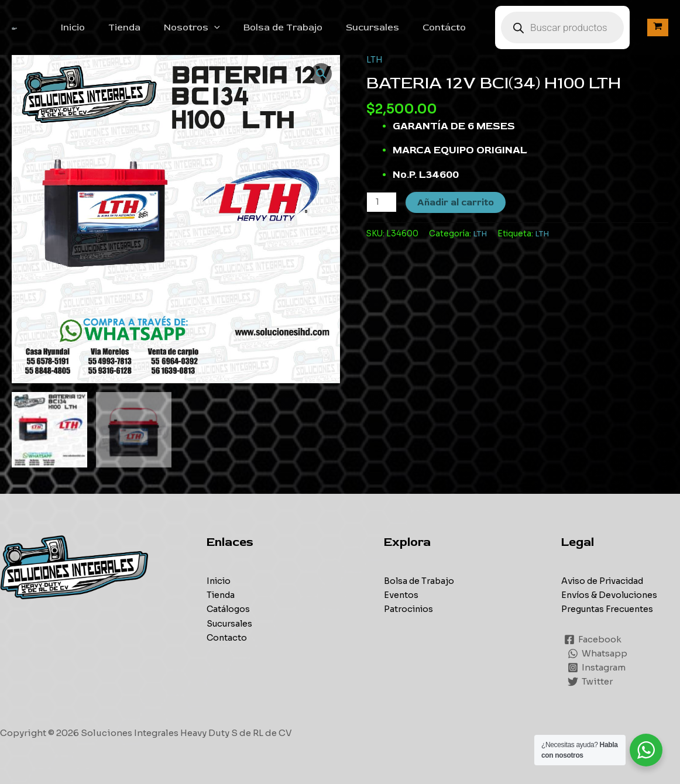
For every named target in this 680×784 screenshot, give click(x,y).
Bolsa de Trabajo (304, 27)
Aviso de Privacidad (606, 581)
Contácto (456, 27)
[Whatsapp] (598, 653)
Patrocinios (410, 609)
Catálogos (229, 609)
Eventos (401, 595)
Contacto (227, 637)
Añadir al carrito (457, 202)
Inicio (108, 27)
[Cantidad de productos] (382, 202)
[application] (240, 27)
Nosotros (218, 27)
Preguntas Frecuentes (609, 609)
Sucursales (389, 27)
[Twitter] (591, 681)
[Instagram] (597, 667)
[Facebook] (593, 639)
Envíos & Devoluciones (612, 595)
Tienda (155, 27)
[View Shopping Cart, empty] (658, 27)
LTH (375, 59)
